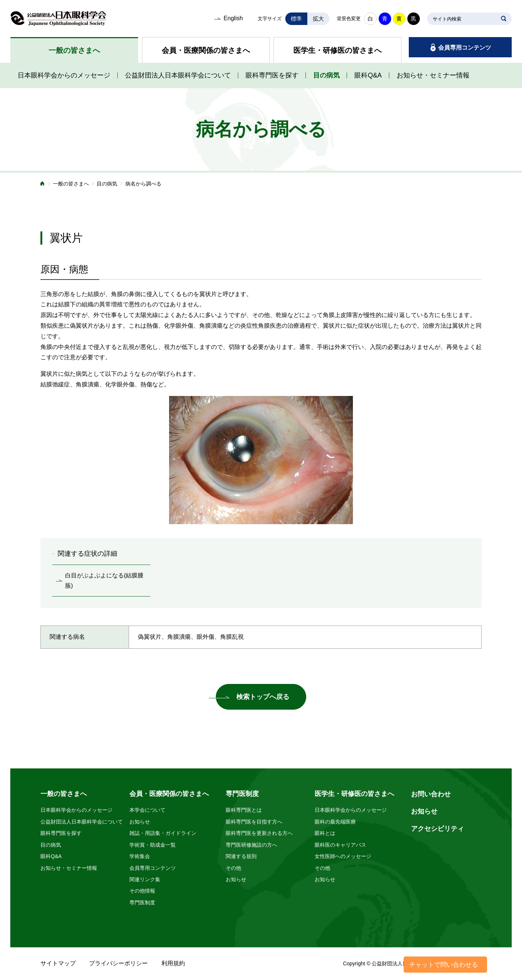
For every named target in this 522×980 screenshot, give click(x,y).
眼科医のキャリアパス (340, 845)
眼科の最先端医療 (335, 822)
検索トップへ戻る (263, 697)
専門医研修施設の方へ (251, 845)
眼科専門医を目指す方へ (254, 822)
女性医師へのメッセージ (343, 856)
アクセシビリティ (437, 829)
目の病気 (326, 75)
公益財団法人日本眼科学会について (178, 75)
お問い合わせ (431, 794)
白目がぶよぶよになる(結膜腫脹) (104, 581)
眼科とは (325, 833)
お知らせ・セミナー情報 (433, 75)
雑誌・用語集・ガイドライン (163, 833)
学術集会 (140, 856)
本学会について (147, 810)
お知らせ (140, 822)
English (233, 18)
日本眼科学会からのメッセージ (64, 75)
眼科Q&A (368, 75)
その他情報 (142, 891)
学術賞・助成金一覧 (153, 845)
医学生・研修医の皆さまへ (337, 50)
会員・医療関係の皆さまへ (206, 50)
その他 (233, 868)
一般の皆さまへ (74, 50)
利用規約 (173, 963)
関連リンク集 (145, 879)
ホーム (43, 184)
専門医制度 (142, 902)
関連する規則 (241, 856)
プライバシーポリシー (118, 963)
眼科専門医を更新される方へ (259, 833)
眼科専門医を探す (272, 75)
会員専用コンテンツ (465, 48)
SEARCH (504, 19)
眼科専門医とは (244, 810)
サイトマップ (58, 963)
